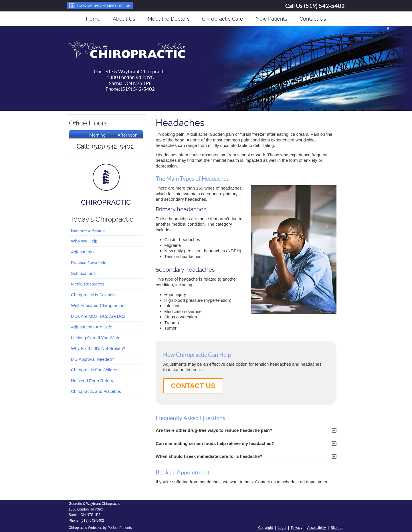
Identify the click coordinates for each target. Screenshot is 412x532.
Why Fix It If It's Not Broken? (98, 348)
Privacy (297, 528)
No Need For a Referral (93, 381)
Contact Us (313, 19)
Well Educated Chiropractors (98, 305)
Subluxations (83, 273)
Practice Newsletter (89, 262)
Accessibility (317, 528)
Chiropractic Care (223, 19)
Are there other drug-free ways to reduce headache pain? (214, 430)
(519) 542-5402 (324, 6)
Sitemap (337, 528)
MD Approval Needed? (93, 359)
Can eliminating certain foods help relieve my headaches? (215, 443)
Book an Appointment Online (99, 5)
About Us (124, 19)
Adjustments (83, 252)
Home (93, 19)
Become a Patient (88, 230)
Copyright (266, 528)
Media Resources (88, 284)
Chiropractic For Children (95, 370)
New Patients (271, 19)
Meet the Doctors (169, 19)
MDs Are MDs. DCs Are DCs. (99, 316)
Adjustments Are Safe (92, 327)
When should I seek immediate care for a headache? (209, 456)
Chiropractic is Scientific (94, 295)
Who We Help (84, 241)
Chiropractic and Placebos (96, 391)
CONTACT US (193, 386)
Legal (282, 528)
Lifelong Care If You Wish (95, 338)
